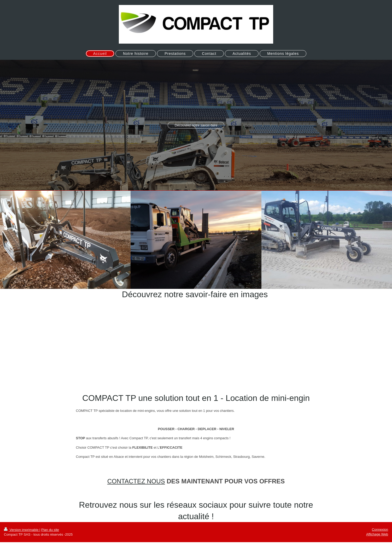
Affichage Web (377, 534)
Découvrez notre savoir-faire (196, 125)
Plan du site (50, 530)
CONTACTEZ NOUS (136, 481)
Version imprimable (22, 530)
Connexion (380, 529)
